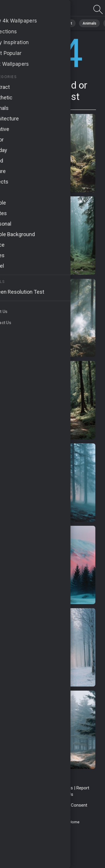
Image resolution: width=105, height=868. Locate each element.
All (22, 23)
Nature (41, 23)
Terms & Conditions (29, 788)
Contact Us (62, 788)
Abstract (64, 23)
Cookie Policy (54, 805)
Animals (89, 23)
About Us (64, 794)
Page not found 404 (35, 9)
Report (83, 788)
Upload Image (39, 794)
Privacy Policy (25, 805)
